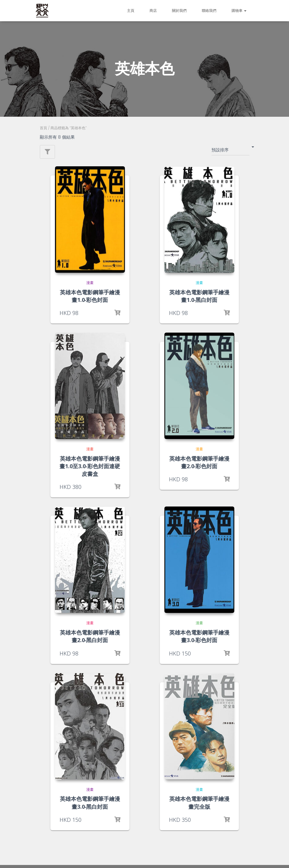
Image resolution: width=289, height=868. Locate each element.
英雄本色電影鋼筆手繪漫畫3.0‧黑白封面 (90, 802)
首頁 (43, 128)
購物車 (239, 10)
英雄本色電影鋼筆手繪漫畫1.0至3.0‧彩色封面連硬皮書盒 (90, 466)
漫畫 (90, 283)
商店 (153, 10)
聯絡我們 (209, 10)
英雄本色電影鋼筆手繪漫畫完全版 (199, 802)
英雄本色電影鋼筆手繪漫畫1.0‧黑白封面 (199, 296)
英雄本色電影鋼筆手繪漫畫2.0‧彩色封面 (199, 462)
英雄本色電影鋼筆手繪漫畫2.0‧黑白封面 (90, 636)
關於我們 (179, 10)
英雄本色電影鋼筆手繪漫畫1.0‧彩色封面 (90, 296)
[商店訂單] (231, 151)
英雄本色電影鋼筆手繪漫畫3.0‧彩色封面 (199, 636)
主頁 (131, 10)
